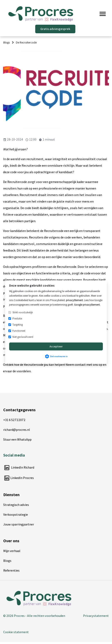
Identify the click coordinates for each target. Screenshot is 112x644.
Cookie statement (16, 632)
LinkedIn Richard (19, 467)
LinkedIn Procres (19, 478)
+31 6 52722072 (14, 420)
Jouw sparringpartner (19, 524)
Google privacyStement (87, 305)
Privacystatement (96, 616)
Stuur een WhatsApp (17, 439)
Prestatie (17, 319)
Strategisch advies (16, 505)
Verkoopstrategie (16, 515)
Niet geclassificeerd (23, 337)
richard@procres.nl (17, 430)
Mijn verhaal (12, 551)
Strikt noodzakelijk (23, 312)
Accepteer (56, 346)
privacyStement (74, 300)
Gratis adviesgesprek (55, 29)
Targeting (18, 325)
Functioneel (19, 331)
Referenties (11, 570)
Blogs (7, 561)
